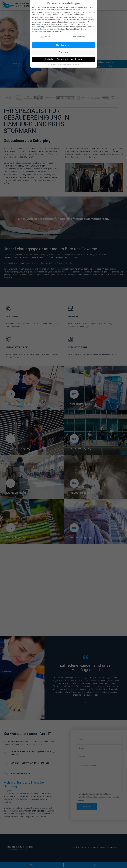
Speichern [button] (64, 52)
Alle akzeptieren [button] (64, 45)
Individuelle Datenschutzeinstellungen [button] (64, 59)
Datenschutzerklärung (48, 29)
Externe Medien (77, 37)
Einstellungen (37, 31)
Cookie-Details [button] (52, 64)
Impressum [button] (76, 64)
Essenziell (46, 37)
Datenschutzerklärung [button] (65, 64)
